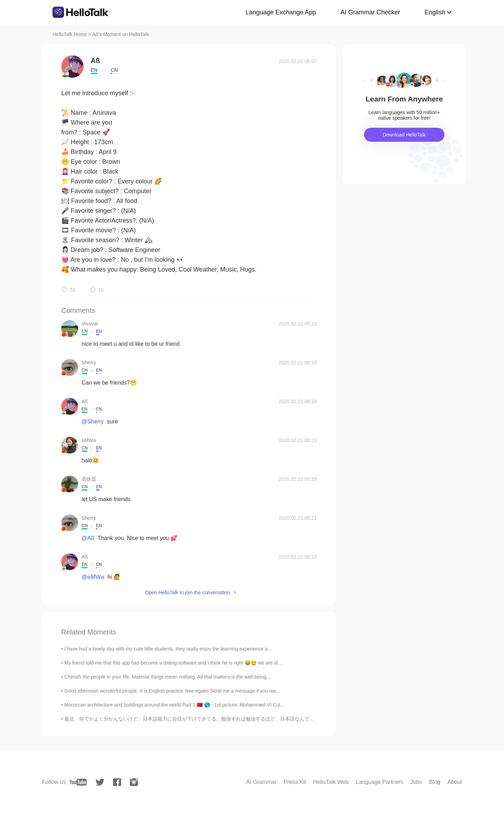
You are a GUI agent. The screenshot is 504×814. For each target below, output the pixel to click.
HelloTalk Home (70, 34)
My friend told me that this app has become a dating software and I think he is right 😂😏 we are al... (173, 663)
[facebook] (117, 782)
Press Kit (295, 782)
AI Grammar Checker (370, 12)
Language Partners (379, 782)
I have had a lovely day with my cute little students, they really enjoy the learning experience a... (168, 649)
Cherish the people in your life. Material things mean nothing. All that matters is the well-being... (167, 677)
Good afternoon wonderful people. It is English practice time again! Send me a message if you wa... (172, 691)
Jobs (416, 782)
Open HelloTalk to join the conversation (187, 592)
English (435, 12)
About (455, 782)
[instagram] (134, 782)
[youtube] (78, 782)
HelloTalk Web (331, 782)
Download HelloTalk (404, 135)
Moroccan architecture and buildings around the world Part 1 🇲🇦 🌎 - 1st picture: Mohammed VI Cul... (174, 705)
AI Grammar (261, 782)
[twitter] (100, 782)
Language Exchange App (281, 12)
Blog (435, 782)
